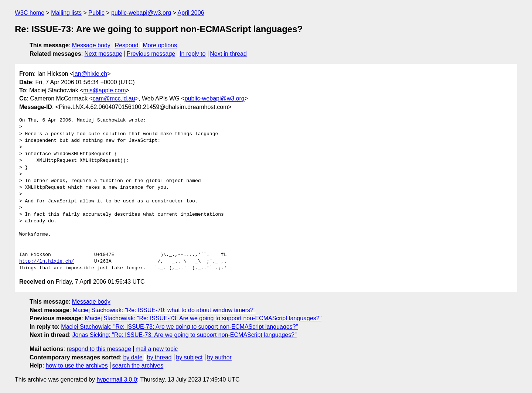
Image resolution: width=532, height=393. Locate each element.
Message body (91, 45)
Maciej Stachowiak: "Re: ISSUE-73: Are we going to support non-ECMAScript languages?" (203, 318)
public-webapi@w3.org (141, 13)
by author (219, 357)
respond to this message (99, 349)
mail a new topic (157, 349)
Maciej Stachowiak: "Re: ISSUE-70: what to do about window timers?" (164, 310)
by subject (189, 357)
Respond (127, 45)
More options (160, 45)
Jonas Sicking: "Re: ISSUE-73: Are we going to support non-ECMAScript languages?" (185, 335)
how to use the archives (77, 365)
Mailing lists (66, 13)
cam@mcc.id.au (114, 98)
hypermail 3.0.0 (117, 380)
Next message (103, 54)
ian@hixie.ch (90, 74)
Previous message (151, 54)
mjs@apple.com (105, 90)
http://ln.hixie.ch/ (47, 262)
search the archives (138, 365)
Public (96, 13)
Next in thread (228, 54)
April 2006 (191, 13)
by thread (159, 357)
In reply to (192, 54)
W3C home (30, 13)
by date (133, 357)
